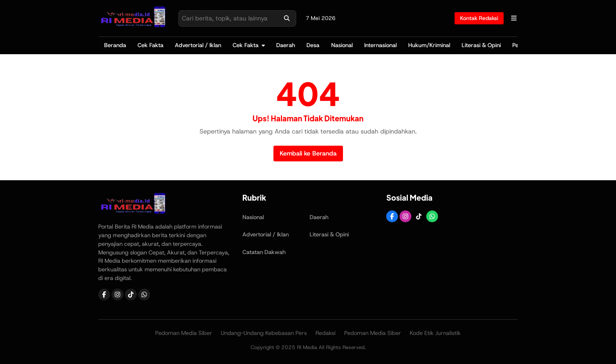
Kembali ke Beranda (308, 153)
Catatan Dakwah (264, 252)
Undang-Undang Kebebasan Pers (264, 333)
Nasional (342, 45)
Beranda (115, 45)
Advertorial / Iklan (198, 45)
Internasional (380, 45)
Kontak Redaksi (479, 18)
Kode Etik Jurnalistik (435, 333)
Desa (313, 45)
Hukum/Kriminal (429, 45)
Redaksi (325, 333)
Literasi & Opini (481, 45)
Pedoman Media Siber (184, 333)
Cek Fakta (150, 45)
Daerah (286, 45)
